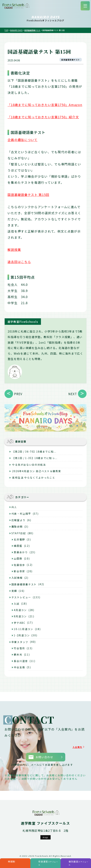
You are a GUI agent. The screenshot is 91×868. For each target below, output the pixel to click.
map (45, 837)
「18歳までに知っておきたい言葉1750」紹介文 (43, 117)
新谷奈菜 (19, 571)
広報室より (19, 520)
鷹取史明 (17, 527)
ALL (14, 507)
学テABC (20, 623)
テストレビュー (21, 597)
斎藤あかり (21, 552)
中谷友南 (19, 667)
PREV (18, 394)
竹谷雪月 (19, 648)
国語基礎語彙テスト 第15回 (28, 195)
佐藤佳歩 (19, 565)
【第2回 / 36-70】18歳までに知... (34, 451)
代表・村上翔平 (21, 514)
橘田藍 (18, 546)
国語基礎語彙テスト (70, 60)
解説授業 (14, 250)
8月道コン (20, 616)
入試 (17, 604)
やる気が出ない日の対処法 (29, 465)
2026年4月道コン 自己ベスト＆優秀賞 (36, 471)
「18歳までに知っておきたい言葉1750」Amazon (45, 105)
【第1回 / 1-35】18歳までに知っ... (35, 458)
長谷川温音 (21, 661)
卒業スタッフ (20, 642)
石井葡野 (19, 539)
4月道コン (20, 610)
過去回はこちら (19, 262)
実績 (14, 591)
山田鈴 (18, 558)
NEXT (73, 394)
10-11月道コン (24, 629)
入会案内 (76, 747)
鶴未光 (18, 654)
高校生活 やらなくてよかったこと (33, 478)
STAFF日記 (19, 533)
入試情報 (17, 578)
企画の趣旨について (22, 140)
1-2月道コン (22, 635)
